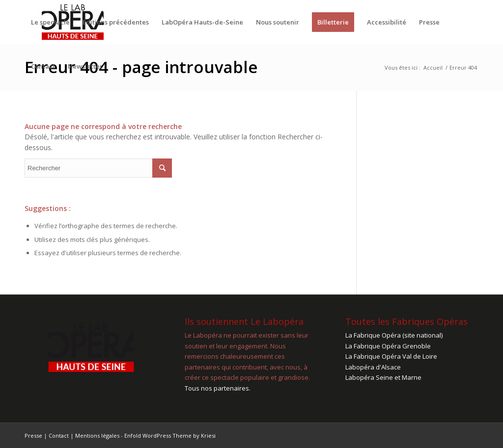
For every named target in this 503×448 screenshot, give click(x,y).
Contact (59, 435)
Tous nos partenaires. (218, 388)
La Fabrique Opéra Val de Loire (391, 356)
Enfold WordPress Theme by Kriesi (170, 435)
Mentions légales (97, 435)
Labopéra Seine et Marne (383, 377)
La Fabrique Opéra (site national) (394, 335)
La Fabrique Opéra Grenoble (388, 346)
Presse (33, 435)
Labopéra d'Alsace (373, 367)
